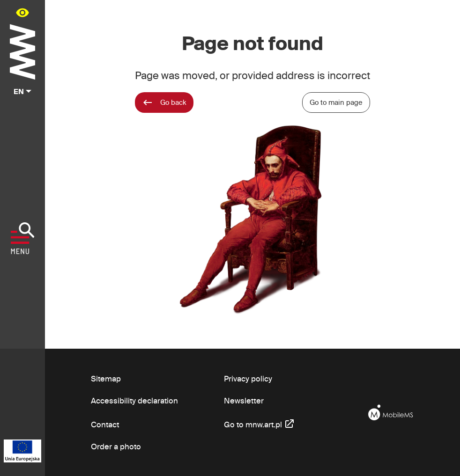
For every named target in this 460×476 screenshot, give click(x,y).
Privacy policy (248, 378)
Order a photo (116, 446)
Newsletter (244, 400)
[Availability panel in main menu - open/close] (22, 12)
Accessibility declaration (134, 400)
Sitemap (106, 378)
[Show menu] (23, 238)
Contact (105, 424)
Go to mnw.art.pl (260, 423)
